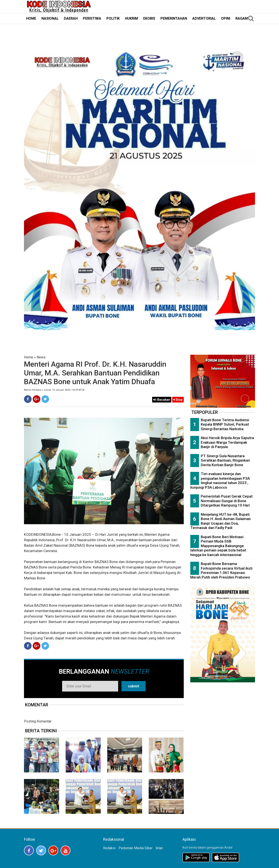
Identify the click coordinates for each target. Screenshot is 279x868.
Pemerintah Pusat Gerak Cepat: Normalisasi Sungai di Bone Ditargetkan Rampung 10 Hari (227, 501)
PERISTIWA (92, 18)
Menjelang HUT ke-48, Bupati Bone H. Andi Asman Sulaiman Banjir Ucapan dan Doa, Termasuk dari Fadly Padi (220, 521)
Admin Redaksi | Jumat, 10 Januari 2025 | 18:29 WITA (54, 390)
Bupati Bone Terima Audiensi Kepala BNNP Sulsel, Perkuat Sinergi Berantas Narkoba (225, 424)
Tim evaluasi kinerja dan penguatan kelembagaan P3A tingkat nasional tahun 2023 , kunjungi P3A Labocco (220, 481)
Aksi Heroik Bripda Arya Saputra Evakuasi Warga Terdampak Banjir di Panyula (227, 442)
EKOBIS (149, 18)
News (41, 357)
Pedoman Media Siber (136, 848)
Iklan (159, 848)
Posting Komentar (38, 721)
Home (29, 357)
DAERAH (71, 18)
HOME (31, 18)
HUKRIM (131, 18)
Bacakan (162, 400)
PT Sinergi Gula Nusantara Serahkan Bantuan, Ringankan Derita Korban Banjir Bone (225, 460)
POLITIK (113, 18)
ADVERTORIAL (204, 18)
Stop (178, 400)
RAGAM (242, 18)
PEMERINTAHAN (174, 18)
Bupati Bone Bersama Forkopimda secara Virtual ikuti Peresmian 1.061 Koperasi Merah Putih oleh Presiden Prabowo (221, 570)
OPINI (226, 18)
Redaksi (109, 848)
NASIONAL (50, 18)
